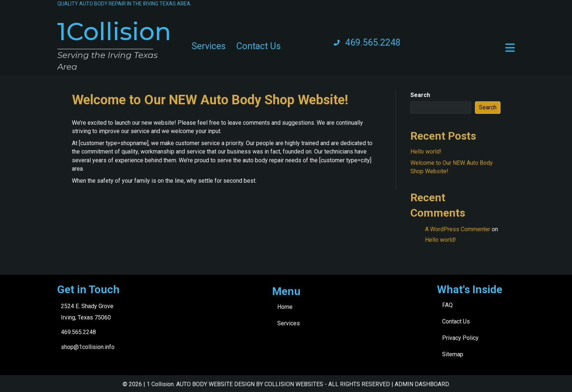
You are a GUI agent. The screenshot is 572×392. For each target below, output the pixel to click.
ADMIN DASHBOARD (422, 384)
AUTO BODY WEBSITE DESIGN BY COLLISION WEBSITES (250, 384)
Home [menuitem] (285, 307)
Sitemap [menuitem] (453, 354)
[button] (510, 48)
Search (420, 95)
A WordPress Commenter (458, 229)
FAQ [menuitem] (447, 305)
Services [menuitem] (209, 46)
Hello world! (426, 152)
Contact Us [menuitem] (259, 46)
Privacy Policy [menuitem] (460, 338)
